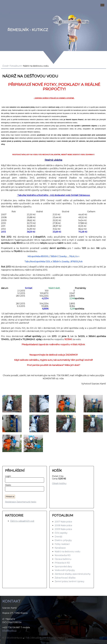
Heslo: (8, 485)
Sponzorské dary (63, 567)
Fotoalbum (15, 66)
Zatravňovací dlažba (65, 578)
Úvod (5, 66)
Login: (8, 476)
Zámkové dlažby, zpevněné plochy (73, 574)
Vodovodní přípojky (65, 570)
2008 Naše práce (63, 525)
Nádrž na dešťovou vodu (67, 552)
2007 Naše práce (63, 522)
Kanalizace (60, 548)
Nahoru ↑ (63, 638)
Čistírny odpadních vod (22, 521)
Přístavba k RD (62, 563)
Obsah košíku (59, 483)
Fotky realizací (62, 544)
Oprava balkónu (63, 559)
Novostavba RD (63, 555)
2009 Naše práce (63, 529)
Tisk (28, 638)
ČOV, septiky (61, 533)
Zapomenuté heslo (26, 502)
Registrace (10, 502)
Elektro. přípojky (63, 540)
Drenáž (58, 537)
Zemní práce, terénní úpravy (69, 581)
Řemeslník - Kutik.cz (28, 30)
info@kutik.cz (9, 631)
